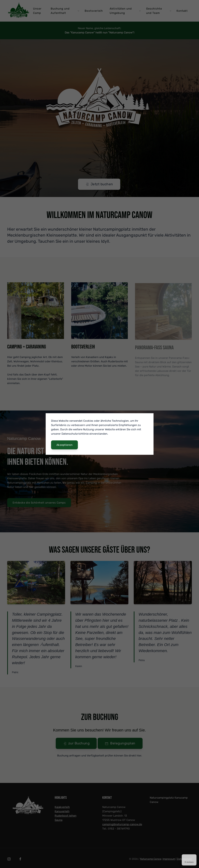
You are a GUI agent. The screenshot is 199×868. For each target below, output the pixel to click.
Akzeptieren (65, 445)
